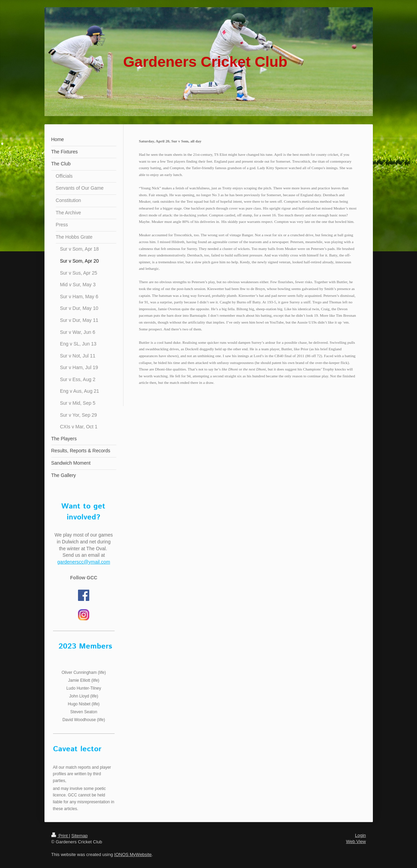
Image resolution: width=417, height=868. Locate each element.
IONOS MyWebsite (133, 854)
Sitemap (79, 836)
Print (60, 836)
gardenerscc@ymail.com (84, 562)
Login (361, 835)
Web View (356, 841)
